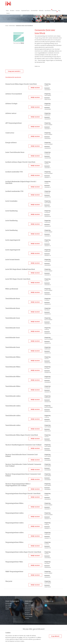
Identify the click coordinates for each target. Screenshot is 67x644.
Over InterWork (34, 11)
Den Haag (8, 607)
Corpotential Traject (25, 11)
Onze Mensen (48, 11)
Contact (8, 13)
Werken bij (41, 11)
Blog (59, 11)
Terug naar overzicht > (14, 71)
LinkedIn (46, 605)
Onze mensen (29, 616)
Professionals (29, 614)
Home (7, 11)
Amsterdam (9, 603)
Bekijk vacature (35, 88)
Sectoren (18, 11)
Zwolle (7, 609)
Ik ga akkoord (55, 636)
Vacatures (12, 11)
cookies (20, 637)
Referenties (54, 11)
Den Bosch (8, 605)
